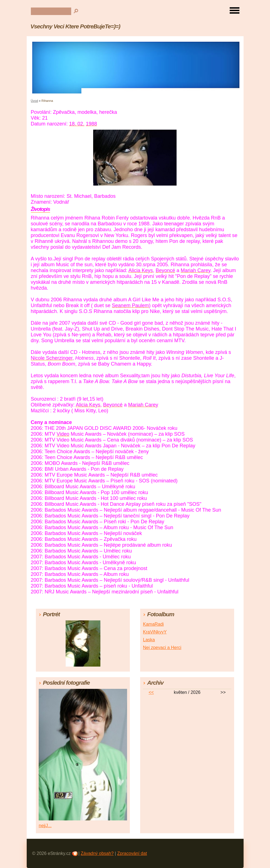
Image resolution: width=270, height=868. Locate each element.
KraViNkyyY (155, 632)
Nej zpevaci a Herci (162, 648)
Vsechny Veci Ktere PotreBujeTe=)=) (75, 26)
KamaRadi (153, 624)
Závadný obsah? (97, 853)
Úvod (34, 101)
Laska (149, 640)
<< (151, 692)
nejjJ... (45, 826)
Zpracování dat (132, 853)
